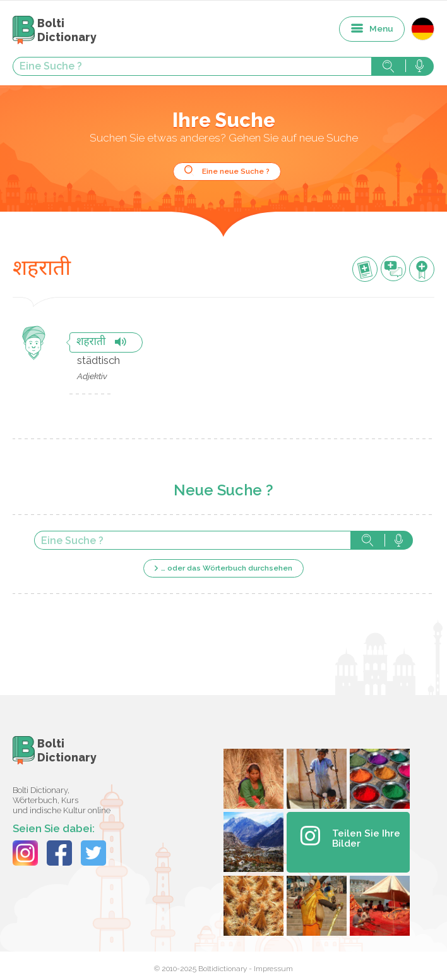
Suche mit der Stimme (420, 66)
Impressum (273, 969)
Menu (381, 28)
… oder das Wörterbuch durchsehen (227, 568)
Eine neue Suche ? (236, 171)
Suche (388, 66)
